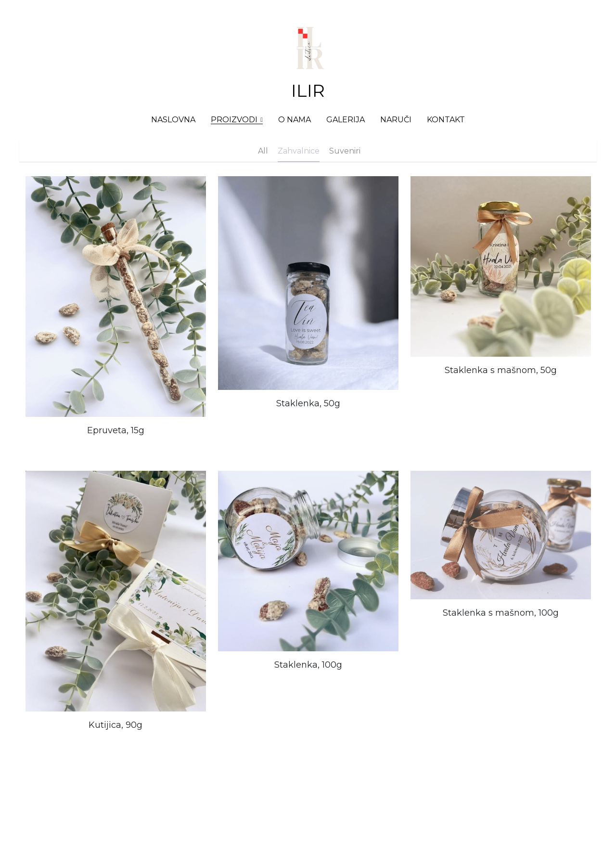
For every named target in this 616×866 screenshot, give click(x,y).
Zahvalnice (299, 151)
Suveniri (345, 151)
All (263, 151)
